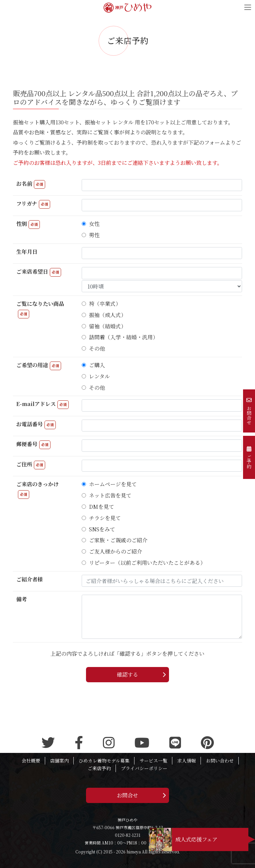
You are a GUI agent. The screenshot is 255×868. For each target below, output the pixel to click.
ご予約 (249, 457)
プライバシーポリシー (144, 768)
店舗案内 (59, 761)
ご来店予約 (99, 768)
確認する (127, 674)
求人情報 (187, 761)
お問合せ (127, 795)
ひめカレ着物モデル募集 (104, 761)
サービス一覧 (153, 761)
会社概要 (31, 761)
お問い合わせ (220, 761)
